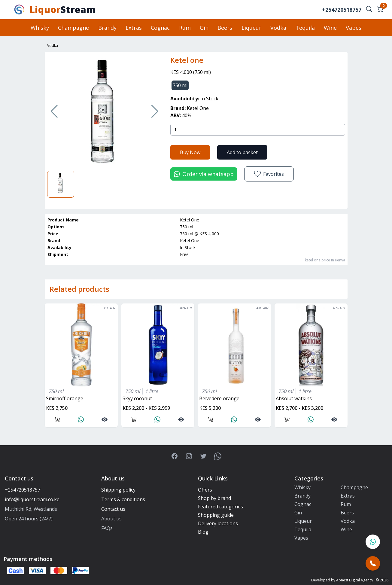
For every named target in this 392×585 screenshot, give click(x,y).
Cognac (161, 28)
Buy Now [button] (190, 152)
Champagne (74, 28)
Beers (225, 28)
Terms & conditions (123, 499)
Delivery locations (218, 523)
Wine (330, 28)
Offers (205, 490)
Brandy (108, 28)
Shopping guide (216, 515)
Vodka (278, 28)
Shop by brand (214, 498)
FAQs (107, 528)
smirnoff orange (65, 398)
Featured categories (220, 507)
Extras (134, 28)
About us (111, 519)
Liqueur (251, 28)
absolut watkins (294, 398)
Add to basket (242, 152)
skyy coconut (137, 398)
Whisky (40, 28)
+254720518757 (342, 10)
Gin (204, 28)
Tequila (305, 28)
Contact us (113, 509)
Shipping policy (118, 490)
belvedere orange (219, 398)
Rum (185, 28)
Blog (203, 532)
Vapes (353, 28)
